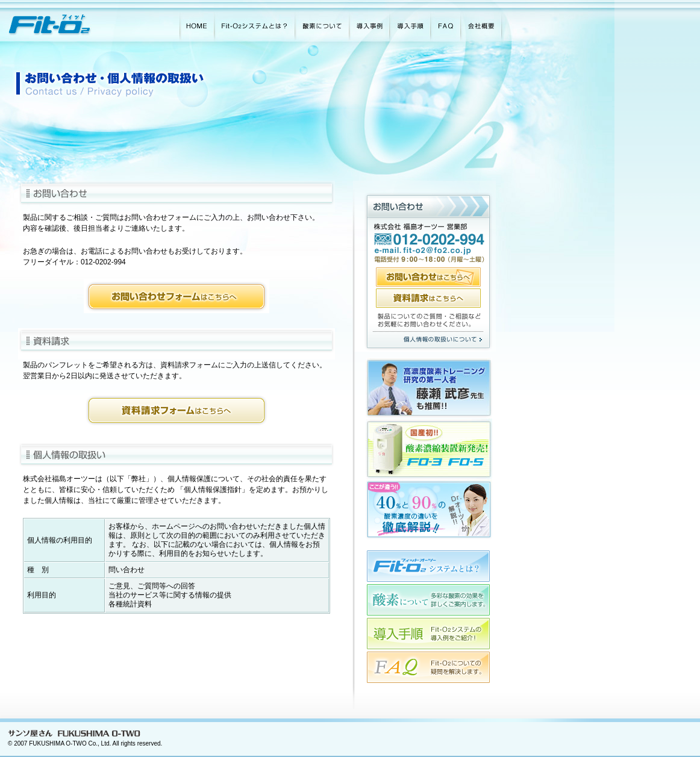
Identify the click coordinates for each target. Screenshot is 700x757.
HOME (197, 21)
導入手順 (410, 21)
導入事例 (369, 21)
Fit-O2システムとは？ (254, 21)
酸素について (322, 21)
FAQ (445, 21)
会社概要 (486, 21)
